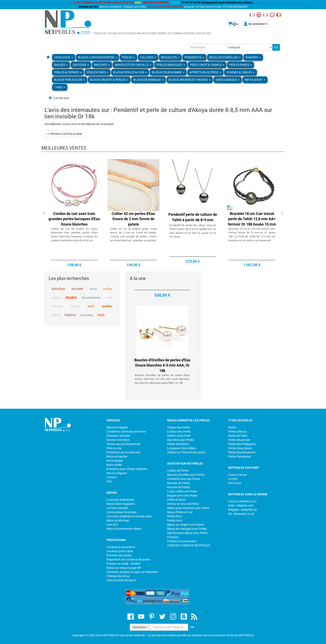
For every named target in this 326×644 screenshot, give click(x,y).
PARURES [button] (253, 57)
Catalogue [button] (64, 57)
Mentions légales (117, 427)
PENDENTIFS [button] (194, 57)
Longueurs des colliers (182, 448)
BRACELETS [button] (170, 57)
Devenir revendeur (118, 440)
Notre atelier (114, 465)
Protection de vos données (123, 452)
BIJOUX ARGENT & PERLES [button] (109, 80)
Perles (232, 427)
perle (91, 306)
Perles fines (175, 516)
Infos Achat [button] (255, 80)
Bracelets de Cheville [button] (133, 65)
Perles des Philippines (242, 444)
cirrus (93, 289)
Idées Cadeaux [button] (228, 80)
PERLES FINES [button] (98, 72)
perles (107, 306)
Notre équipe (115, 461)
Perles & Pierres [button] (68, 72)
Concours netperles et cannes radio (129, 516)
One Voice (235, 483)
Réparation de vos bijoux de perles (128, 559)
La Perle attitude (117, 508)
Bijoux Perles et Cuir (180, 512)
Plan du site (114, 448)
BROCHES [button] (102, 65)
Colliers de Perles (178, 471)
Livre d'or (112, 525)
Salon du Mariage (118, 520)
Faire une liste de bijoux (121, 580)
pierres (56, 315)
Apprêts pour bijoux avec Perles (187, 533)
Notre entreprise (117, 456)
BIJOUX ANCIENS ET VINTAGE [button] (190, 80)
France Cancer (237, 475)
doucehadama (91, 298)
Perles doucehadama (242, 452)
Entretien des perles (119, 555)
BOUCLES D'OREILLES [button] (225, 57)
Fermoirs (173, 537)
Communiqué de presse (122, 512)
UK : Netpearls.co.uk (241, 514)
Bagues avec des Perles (182, 496)
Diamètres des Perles (181, 440)
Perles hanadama (239, 456)
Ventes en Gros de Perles (183, 504)
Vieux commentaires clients (124, 529)
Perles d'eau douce (240, 448)
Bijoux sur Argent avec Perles (186, 525)
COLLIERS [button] (148, 57)
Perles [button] (128, 57)
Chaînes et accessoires (182, 541)
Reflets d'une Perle (179, 436)
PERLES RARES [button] (240, 65)
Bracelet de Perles (179, 483)
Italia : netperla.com (241, 505)
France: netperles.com (242, 501)
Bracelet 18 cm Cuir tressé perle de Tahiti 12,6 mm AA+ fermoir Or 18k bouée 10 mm (252, 219)
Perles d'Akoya (237, 432)
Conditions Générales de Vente (126, 432)
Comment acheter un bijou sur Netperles (132, 572)
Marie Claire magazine (121, 504)
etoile (109, 298)
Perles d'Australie (239, 440)
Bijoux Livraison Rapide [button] (97, 57)
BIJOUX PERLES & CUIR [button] (130, 72)
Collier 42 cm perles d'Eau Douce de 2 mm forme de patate (133, 219)
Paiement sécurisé (118, 436)
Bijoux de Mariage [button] (148, 80)
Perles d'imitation (178, 444)
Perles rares (175, 520)
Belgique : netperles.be (242, 510)
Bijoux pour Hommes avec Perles (188, 508)
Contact (112, 477)
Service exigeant (117, 473)
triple (101, 315)
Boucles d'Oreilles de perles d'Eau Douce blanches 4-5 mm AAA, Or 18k (162, 372)
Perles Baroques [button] (171, 65)
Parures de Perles (178, 487)
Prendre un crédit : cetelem (123, 564)
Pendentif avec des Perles (184, 479)
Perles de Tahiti (238, 436)
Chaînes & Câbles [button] (240, 72)
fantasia (57, 306)
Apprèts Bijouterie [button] (205, 72)
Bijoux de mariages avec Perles (187, 529)
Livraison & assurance (121, 547)
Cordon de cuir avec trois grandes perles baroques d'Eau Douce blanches (74, 219)
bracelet (77, 289)
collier (108, 289)
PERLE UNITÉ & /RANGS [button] (207, 65)
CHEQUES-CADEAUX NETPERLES (189, 545)
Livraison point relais (120, 551)
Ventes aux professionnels (123, 444)
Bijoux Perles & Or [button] (70, 80)
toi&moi (70, 315)
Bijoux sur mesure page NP (124, 568)
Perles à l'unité (176, 500)
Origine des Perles (179, 427)
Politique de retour (118, 576)
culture (56, 298)
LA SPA (233, 479)
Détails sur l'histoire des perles (186, 452)
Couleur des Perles (179, 432)
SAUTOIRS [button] (81, 65)
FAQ (109, 481)
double (71, 297)
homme (75, 306)
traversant (87, 315)
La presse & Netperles (120, 500)
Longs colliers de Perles (182, 491)
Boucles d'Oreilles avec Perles (186, 475)
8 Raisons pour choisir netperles (127, 469)
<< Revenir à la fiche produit (65, 134)
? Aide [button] (60, 87)
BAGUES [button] (61, 65)
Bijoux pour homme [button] (168, 72)
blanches (58, 289)
